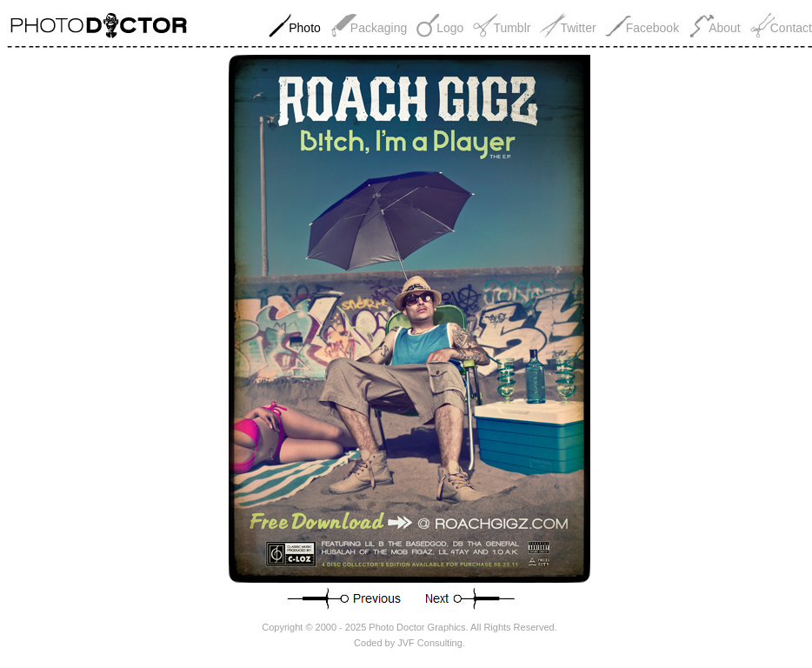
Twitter (578, 28)
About (725, 28)
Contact (791, 28)
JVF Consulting (430, 643)
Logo (450, 28)
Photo (305, 28)
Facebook (652, 28)
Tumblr (512, 28)
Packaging (379, 28)
